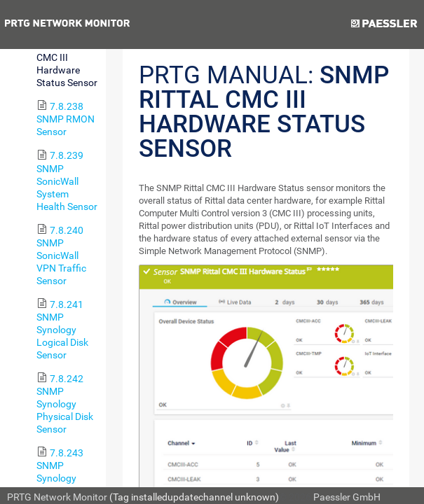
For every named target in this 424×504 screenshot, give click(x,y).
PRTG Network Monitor (57, 497)
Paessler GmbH (347, 497)
